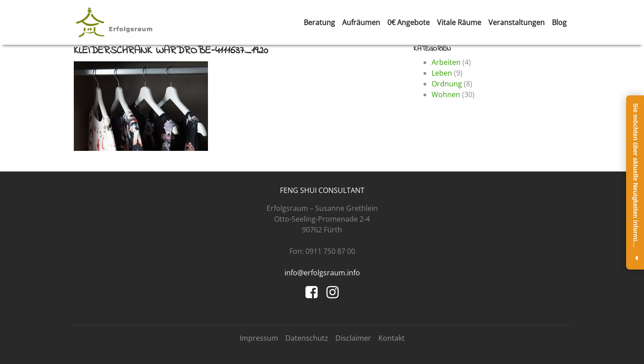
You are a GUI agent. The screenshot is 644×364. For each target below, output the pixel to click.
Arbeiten (446, 62)
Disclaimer (353, 338)
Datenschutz (307, 338)
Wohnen (446, 94)
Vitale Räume (459, 22)
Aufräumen (361, 22)
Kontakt (392, 338)
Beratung (319, 22)
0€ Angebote (409, 22)
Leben (442, 73)
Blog (559, 22)
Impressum (259, 338)
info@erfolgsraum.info (322, 273)
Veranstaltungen (517, 22)
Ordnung (447, 84)
